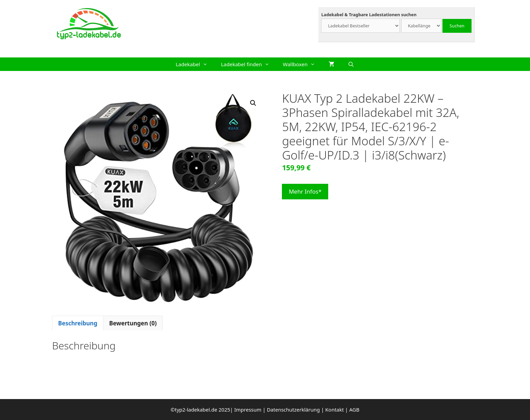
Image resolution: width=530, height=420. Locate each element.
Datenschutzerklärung (293, 410)
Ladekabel (195, 64)
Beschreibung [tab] (78, 323)
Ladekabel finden (249, 64)
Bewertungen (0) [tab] (133, 323)
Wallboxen (302, 64)
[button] (253, 103)
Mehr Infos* (305, 191)
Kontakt (334, 410)
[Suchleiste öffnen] (351, 64)
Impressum (248, 410)
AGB (354, 410)
